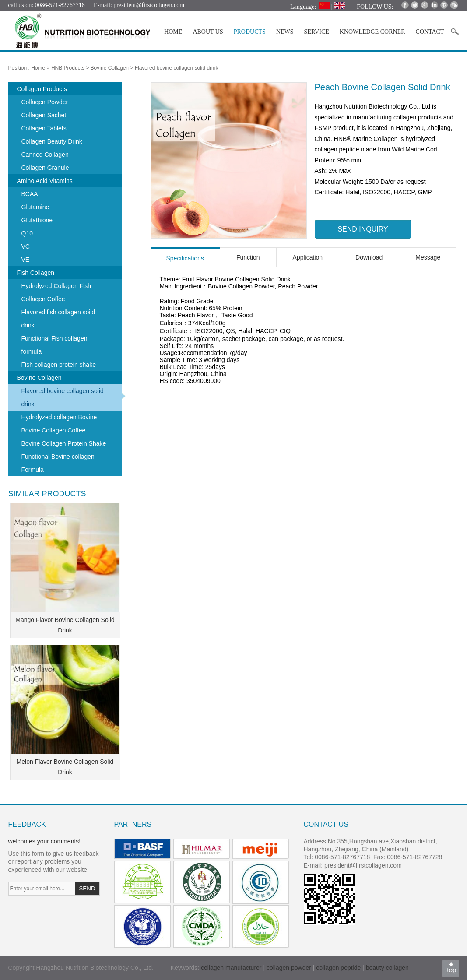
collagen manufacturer (231, 968)
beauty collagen (387, 968)
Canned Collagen (45, 155)
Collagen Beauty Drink (52, 141)
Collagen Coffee (43, 299)
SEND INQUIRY (363, 229)
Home (38, 68)
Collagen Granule (45, 168)
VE (26, 260)
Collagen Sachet (44, 115)
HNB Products (68, 68)
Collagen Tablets (44, 128)
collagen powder (290, 968)
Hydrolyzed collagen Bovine (59, 417)
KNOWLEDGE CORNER (372, 32)
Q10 (27, 233)
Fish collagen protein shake (59, 365)
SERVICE (317, 32)
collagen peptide (338, 968)
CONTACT (430, 32)
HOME (173, 32)
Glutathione (37, 220)
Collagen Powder (45, 102)
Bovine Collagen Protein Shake (64, 443)
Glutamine (35, 207)
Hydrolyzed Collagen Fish (56, 286)
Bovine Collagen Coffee (54, 430)
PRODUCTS (250, 32)
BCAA (30, 194)
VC (26, 246)
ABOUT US (208, 32)
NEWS (285, 32)
